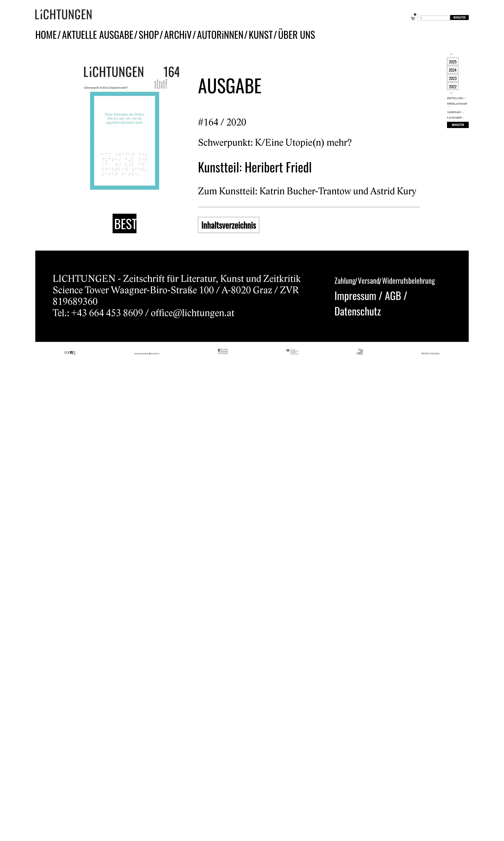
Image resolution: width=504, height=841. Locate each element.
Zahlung (345, 280)
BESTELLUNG (125, 224)
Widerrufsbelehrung (408, 280)
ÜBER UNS (281, 39)
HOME (45, 39)
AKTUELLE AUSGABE (94, 39)
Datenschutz (358, 310)
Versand (369, 280)
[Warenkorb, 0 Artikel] (413, 16)
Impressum (355, 295)
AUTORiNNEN (209, 39)
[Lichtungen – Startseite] (70, 16)
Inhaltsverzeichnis (226, 225)
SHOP (142, 39)
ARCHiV (169, 39)
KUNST (247, 39)
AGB (393, 295)
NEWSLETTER (459, 18)
